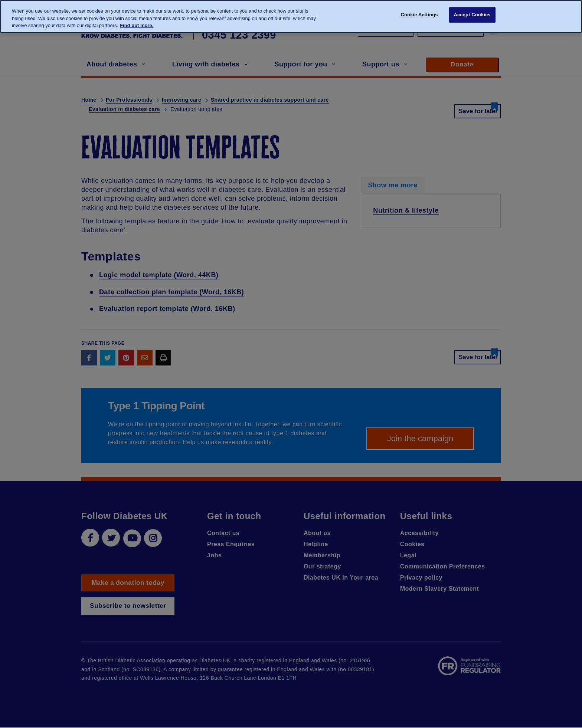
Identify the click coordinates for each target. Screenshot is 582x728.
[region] (291, 17)
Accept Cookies (472, 16)
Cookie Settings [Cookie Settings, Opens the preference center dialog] (419, 16)
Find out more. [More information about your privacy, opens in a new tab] (137, 25)
